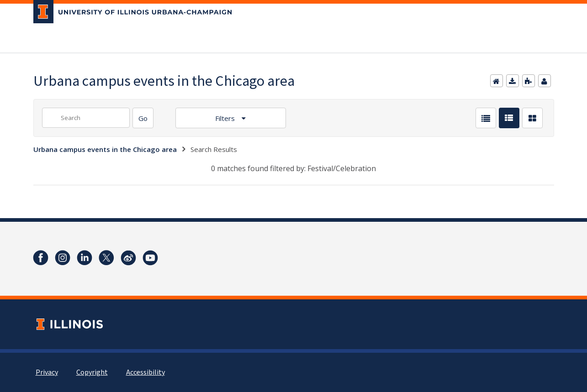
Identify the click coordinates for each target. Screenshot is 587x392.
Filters (226, 118)
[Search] (143, 118)
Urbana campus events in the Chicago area (105, 149)
